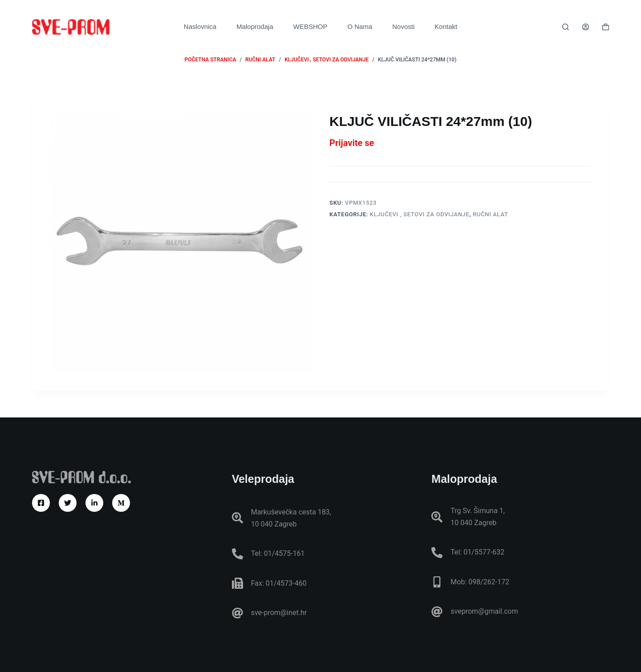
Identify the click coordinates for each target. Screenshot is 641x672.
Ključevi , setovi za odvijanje (420, 214)
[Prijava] (586, 27)
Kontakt (446, 26)
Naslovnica (200, 26)
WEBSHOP (310, 26)
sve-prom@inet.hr (279, 613)
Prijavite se (352, 143)
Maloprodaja (255, 26)
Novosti (403, 26)
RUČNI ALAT (490, 214)
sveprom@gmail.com (484, 611)
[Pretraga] (566, 27)
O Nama (360, 26)
